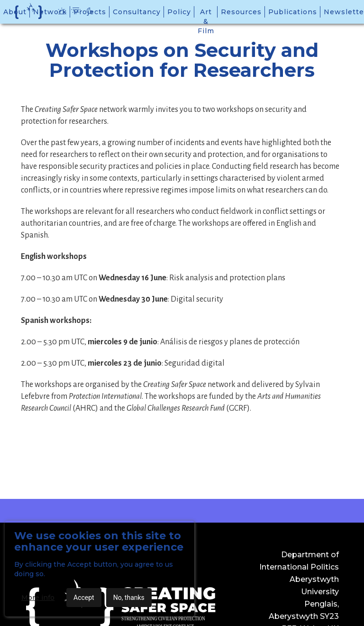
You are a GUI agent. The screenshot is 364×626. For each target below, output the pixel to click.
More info (38, 598)
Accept (84, 598)
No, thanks (129, 598)
